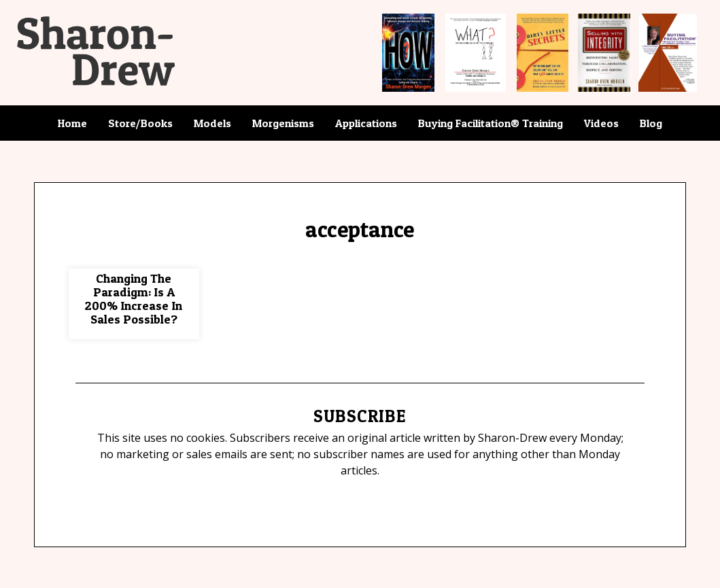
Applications (366, 123)
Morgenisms (283, 123)
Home (72, 123)
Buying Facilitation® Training (491, 123)
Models (212, 123)
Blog (651, 123)
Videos (601, 123)
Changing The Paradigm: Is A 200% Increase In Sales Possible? (134, 298)
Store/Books (140, 123)
